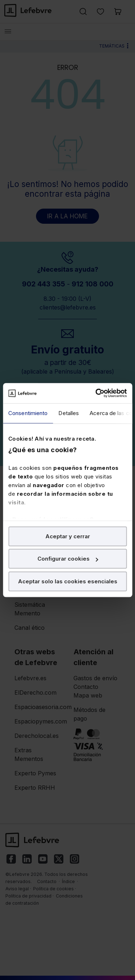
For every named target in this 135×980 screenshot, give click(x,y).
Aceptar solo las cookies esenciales (68, 581)
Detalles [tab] (69, 413)
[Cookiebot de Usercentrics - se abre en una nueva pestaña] (96, 393)
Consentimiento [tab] (28, 413)
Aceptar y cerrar (68, 536)
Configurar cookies (68, 559)
